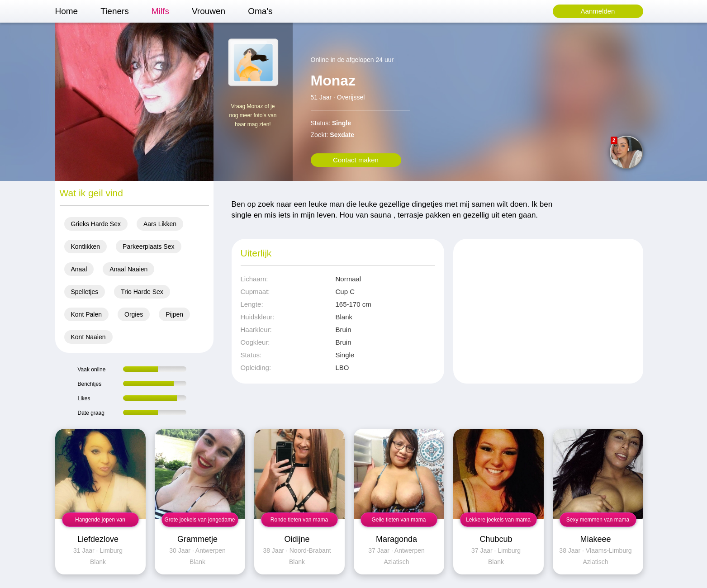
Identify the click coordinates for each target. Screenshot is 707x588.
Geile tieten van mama (399, 520)
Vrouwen (209, 11)
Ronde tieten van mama (299, 520)
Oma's (260, 11)
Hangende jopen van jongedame (100, 522)
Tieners (115, 11)
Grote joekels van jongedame (199, 520)
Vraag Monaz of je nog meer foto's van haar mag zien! (253, 115)
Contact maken (356, 160)
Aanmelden (598, 11)
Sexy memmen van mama (598, 520)
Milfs (160, 11)
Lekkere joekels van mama (498, 520)
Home (67, 11)
